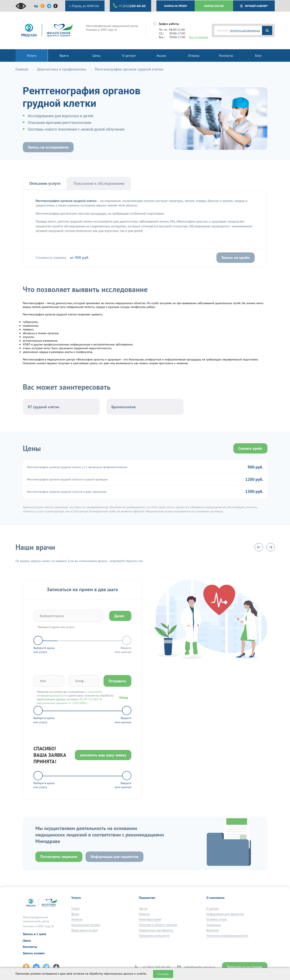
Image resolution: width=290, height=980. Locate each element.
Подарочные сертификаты (156, 930)
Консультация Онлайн (86, 925)
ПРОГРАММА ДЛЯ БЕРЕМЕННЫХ (245, 31)
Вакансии (213, 930)
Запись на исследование (48, 147)
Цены (27, 940)
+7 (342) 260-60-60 (156, 967)
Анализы (77, 919)
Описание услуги (45, 183)
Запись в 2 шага (34, 934)
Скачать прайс (250, 448)
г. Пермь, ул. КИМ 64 (84, 6)
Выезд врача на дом (84, 930)
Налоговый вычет (150, 919)
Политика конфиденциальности (227, 936)
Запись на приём (236, 258)
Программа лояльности (154, 936)
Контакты (30, 947)
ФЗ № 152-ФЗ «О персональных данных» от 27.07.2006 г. (70, 701)
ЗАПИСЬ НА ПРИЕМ (176, 6)
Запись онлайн (34, 953)
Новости (144, 914)
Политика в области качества (158, 925)
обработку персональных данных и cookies (118, 974)
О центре (212, 908)
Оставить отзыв (217, 919)
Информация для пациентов (114, 857)
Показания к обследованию (99, 183)
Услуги (75, 908)
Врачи (75, 914)
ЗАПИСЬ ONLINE (214, 6)
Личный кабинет (254, 6)
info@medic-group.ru (200, 967)
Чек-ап (143, 908)
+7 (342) (129, 6)
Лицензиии (214, 925)
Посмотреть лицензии (59, 857)
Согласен (163, 974)
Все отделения (199, 37)
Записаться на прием (245, 967)
